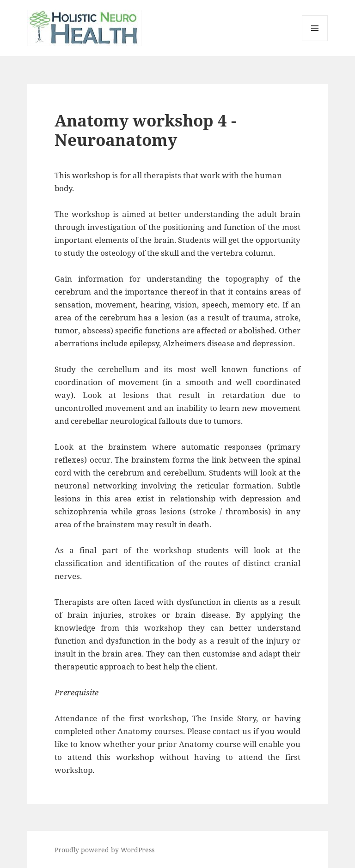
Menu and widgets (315, 41)
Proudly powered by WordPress (104, 850)
